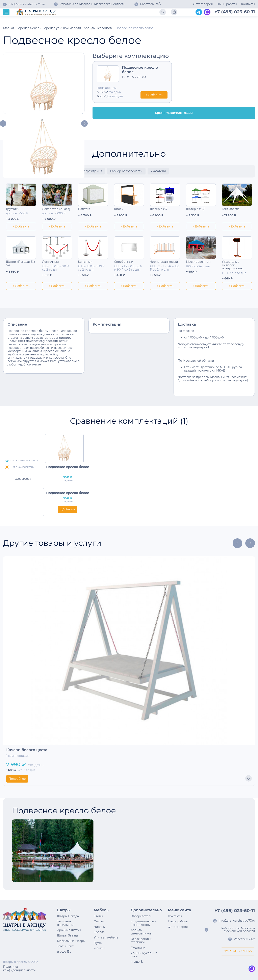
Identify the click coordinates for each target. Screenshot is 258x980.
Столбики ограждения (85, 171)
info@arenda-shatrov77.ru (27, 4)
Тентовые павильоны (65, 923)
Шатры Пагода (68, 916)
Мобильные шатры (71, 941)
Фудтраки (138, 948)
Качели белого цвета (27, 750)
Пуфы (98, 943)
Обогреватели (141, 916)
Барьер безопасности (126, 171)
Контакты (248, 4)
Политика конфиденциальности (19, 968)
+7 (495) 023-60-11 (235, 12)
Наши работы (227, 4)
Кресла (99, 932)
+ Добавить (154, 95)
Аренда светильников (141, 932)
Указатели (158, 171)
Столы (98, 916)
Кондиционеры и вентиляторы (144, 923)
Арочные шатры (69, 930)
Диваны (100, 927)
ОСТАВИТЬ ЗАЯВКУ (238, 951)
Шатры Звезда (68, 935)
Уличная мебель (106, 937)
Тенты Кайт (65, 946)
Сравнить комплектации (174, 113)
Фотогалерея (203, 4)
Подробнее (17, 779)
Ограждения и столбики (141, 941)
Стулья (99, 921)
